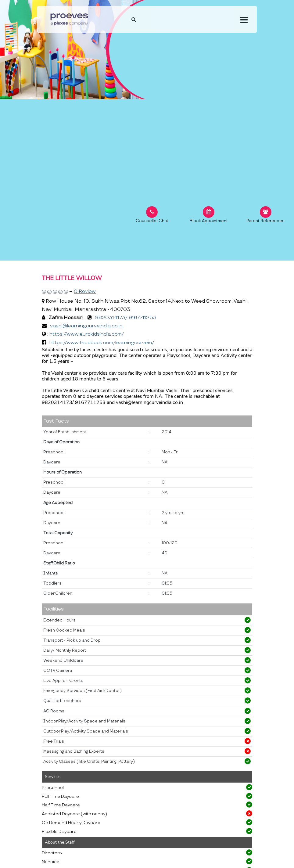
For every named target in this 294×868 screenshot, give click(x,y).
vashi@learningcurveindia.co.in (86, 326)
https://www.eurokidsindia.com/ (87, 334)
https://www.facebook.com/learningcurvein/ (102, 343)
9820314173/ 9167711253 (126, 318)
